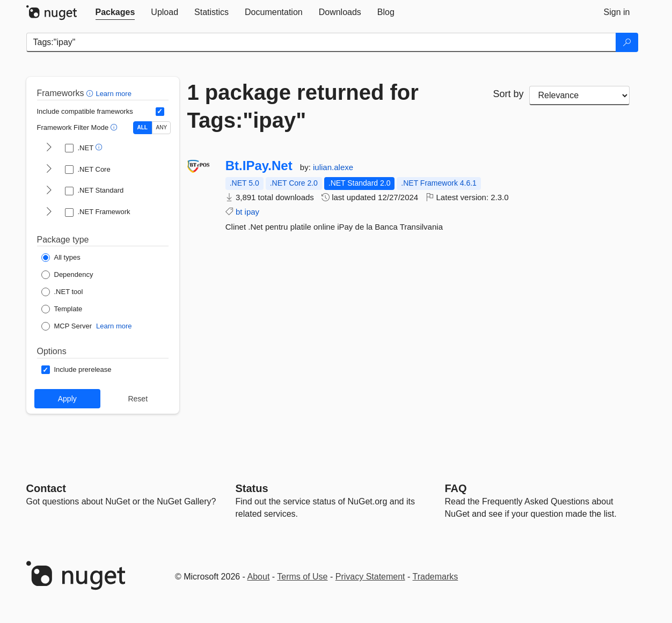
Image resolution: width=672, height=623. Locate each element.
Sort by (508, 94)
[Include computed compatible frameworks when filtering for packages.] (160, 112)
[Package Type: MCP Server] (67, 326)
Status (252, 488)
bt (239, 212)
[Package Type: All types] (61, 258)
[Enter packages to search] (321, 42)
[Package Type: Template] (62, 309)
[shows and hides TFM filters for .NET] (49, 148)
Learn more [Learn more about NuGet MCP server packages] (114, 326)
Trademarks (436, 577)
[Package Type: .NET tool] (62, 292)
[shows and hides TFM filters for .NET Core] (49, 170)
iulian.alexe (333, 167)
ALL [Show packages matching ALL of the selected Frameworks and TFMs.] (143, 127)
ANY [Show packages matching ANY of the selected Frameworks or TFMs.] (162, 127)
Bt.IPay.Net (259, 166)
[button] (91, 93)
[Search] (627, 42)
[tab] (115, 12)
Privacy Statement (370, 577)
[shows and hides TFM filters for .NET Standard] (49, 191)
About (259, 577)
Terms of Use (302, 577)
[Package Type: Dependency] (67, 275)
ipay (252, 212)
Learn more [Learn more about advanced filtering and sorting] (113, 94)
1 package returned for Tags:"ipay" (303, 106)
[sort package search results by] (580, 96)
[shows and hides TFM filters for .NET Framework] (49, 212)
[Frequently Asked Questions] (456, 488)
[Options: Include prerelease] (76, 370)
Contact (46, 488)
